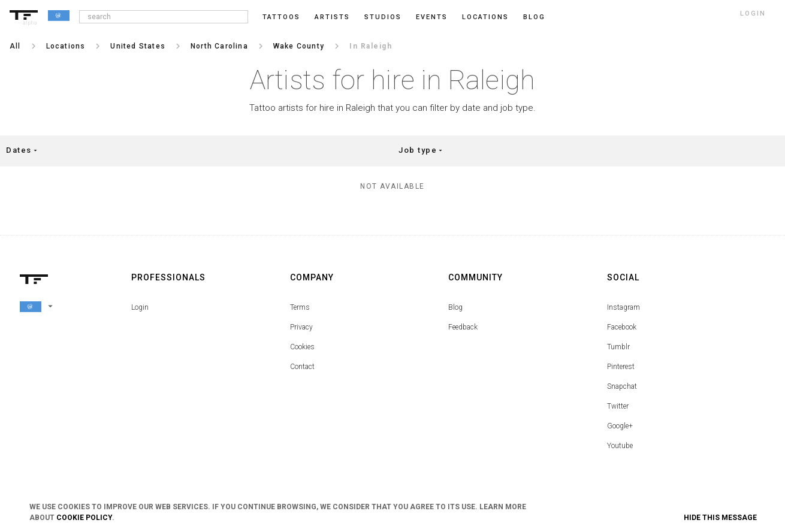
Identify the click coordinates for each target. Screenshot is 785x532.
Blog (455, 307)
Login (140, 307)
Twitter (618, 406)
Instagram (624, 307)
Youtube (620, 446)
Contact (302, 367)
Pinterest (621, 367)
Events (432, 17)
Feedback (463, 327)
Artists (332, 17)
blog (534, 17)
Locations (485, 17)
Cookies (302, 347)
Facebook (622, 327)
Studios (383, 17)
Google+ (620, 426)
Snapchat (622, 386)
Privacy (301, 327)
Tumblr (618, 347)
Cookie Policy (84, 518)
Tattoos (281, 17)
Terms (300, 307)
